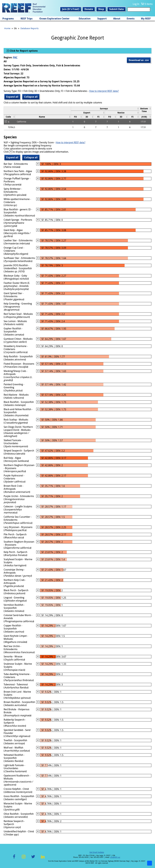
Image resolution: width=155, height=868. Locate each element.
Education (85, 19)
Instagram (24, 858)
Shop (101, 9)
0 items (149, 4)
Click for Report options (23, 51)
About (117, 19)
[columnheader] (105, 108)
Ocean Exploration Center (54, 19)
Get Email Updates (97, 852)
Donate (89, 9)
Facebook (14, 858)
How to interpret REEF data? (104, 91)
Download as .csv (139, 60)
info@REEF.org (115, 857)
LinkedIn (43, 858)
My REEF (146, 19)
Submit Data (116, 9)
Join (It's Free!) (71, 9)
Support (102, 19)
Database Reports (30, 28)
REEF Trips (27, 19)
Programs (8, 19)
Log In (136, 4)
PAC (15, 57)
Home (7, 28)
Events (131, 19)
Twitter (33, 858)
